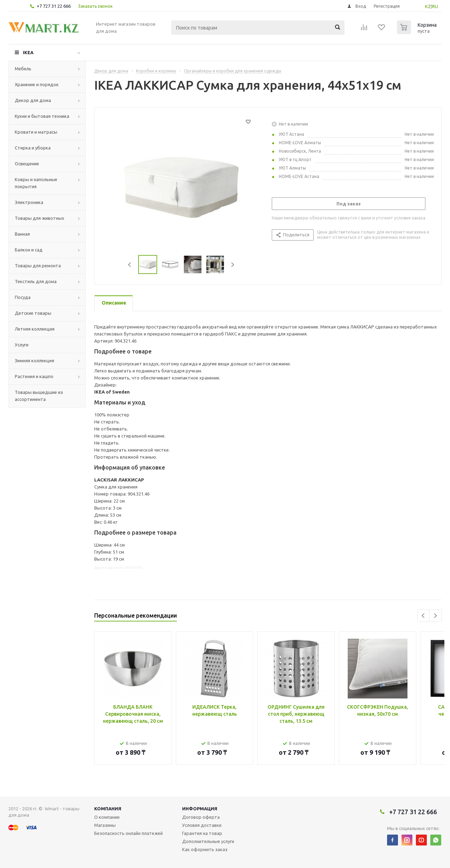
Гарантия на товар (202, 833)
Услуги (22, 345)
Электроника (29, 202)
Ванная (22, 234)
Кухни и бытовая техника (42, 116)
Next (233, 265)
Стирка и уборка (33, 148)
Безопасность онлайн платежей (128, 833)
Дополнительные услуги (208, 841)
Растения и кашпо (34, 376)
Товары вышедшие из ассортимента (39, 396)
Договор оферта (201, 817)
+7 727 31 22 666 (54, 6)
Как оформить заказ (205, 849)
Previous (130, 265)
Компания (108, 809)
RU (435, 6)
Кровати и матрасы (36, 132)
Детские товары (33, 313)
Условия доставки (202, 825)
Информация (200, 809)
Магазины (105, 825)
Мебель (23, 69)
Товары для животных (40, 218)
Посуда (23, 297)
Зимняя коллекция (34, 360)
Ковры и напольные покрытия (36, 183)
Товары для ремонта (38, 266)
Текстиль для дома (36, 281)
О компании (107, 817)
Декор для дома (33, 100)
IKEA (28, 52)
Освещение (27, 164)
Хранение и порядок (37, 84)
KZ (428, 6)
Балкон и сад (29, 250)
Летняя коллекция (35, 329)
